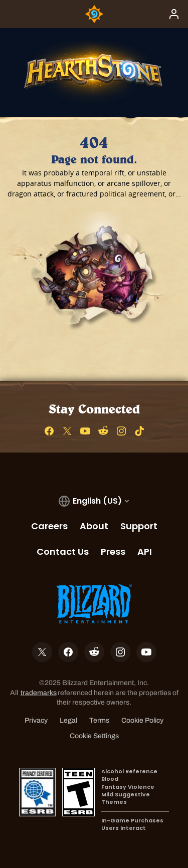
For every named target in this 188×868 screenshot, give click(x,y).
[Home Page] (94, 14)
